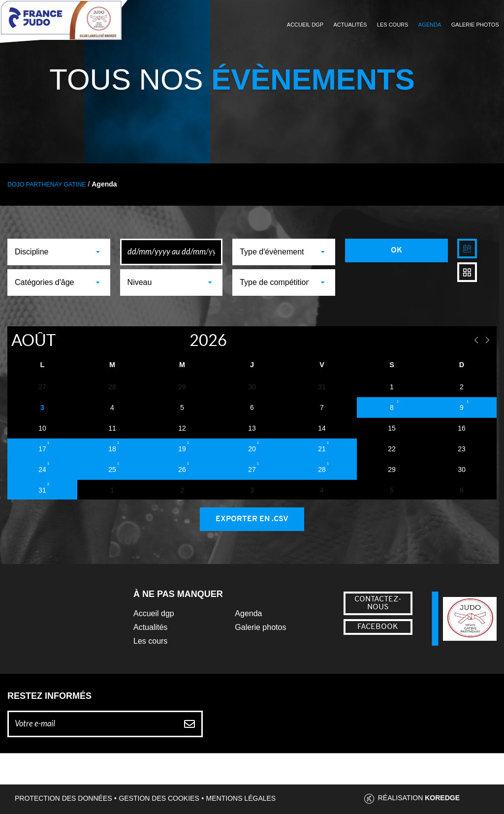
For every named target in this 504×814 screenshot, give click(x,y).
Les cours (393, 25)
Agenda (430, 25)
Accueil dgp (154, 613)
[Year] (179, 340)
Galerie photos (475, 25)
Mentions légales (241, 798)
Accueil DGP (305, 25)
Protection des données (63, 798)
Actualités (350, 25)
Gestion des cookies (159, 798)
